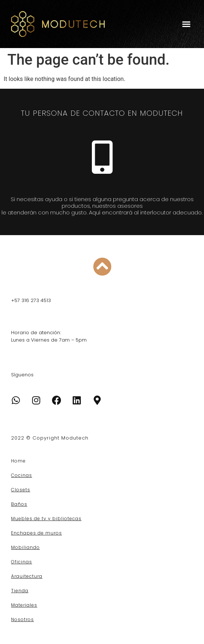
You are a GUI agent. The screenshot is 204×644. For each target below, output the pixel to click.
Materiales (24, 605)
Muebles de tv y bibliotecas (46, 518)
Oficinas (22, 562)
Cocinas (22, 475)
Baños (19, 504)
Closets (21, 490)
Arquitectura (27, 576)
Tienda (20, 591)
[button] (186, 24)
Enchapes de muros (37, 533)
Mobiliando (25, 547)
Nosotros (23, 619)
